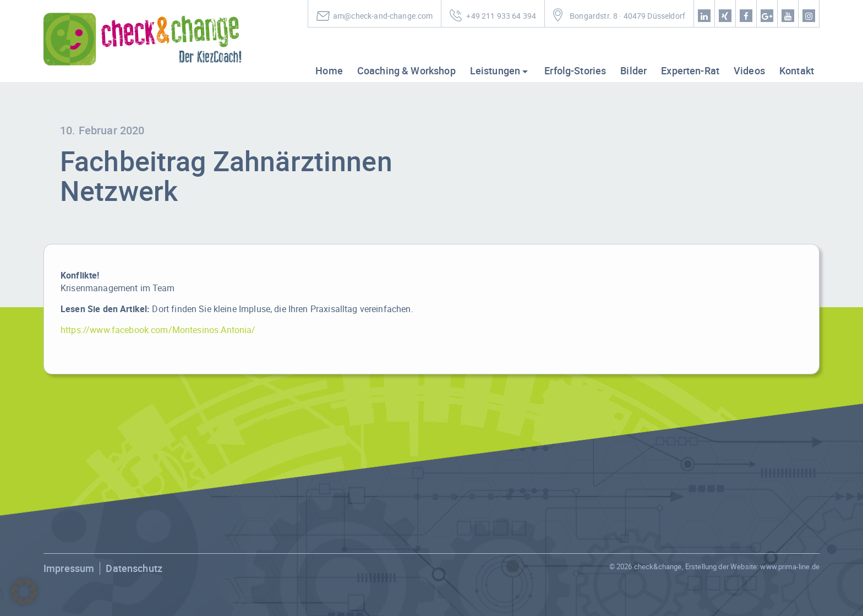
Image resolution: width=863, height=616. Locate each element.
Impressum (69, 568)
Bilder (633, 70)
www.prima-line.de (790, 566)
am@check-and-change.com (383, 16)
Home (329, 70)
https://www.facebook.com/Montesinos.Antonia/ (158, 330)
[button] (24, 592)
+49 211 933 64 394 (501, 16)
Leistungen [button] (495, 70)
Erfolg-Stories (575, 70)
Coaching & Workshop (406, 70)
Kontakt (797, 70)
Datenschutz (134, 568)
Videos (749, 70)
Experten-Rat (690, 70)
